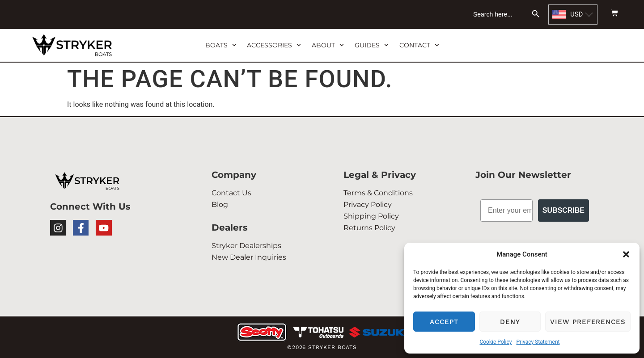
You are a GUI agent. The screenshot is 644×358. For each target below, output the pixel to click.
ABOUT (328, 45)
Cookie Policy (496, 342)
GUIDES (372, 45)
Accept (444, 322)
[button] (626, 254)
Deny (510, 322)
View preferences (588, 322)
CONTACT (419, 45)
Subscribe (563, 210)
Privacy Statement (538, 342)
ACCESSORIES (274, 45)
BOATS (221, 45)
